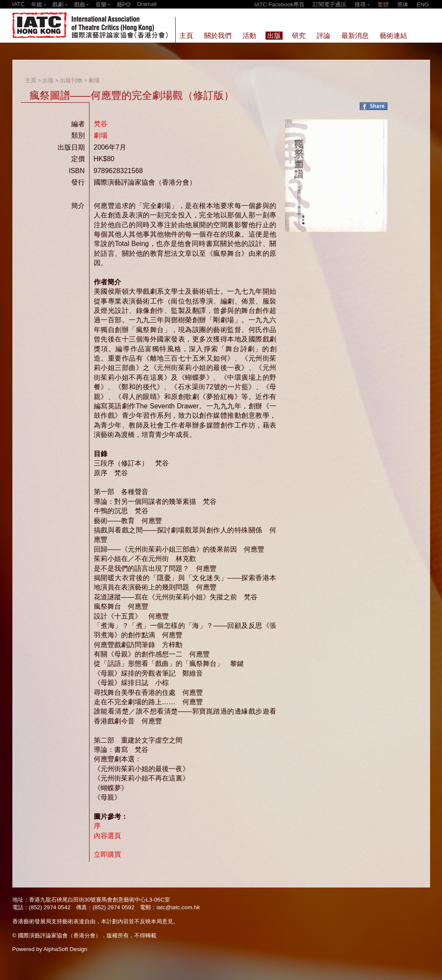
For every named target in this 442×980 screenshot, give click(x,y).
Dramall (147, 4)
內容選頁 (107, 836)
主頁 (31, 80)
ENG (423, 4)
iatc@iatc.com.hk (178, 907)
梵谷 (101, 124)
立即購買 (107, 854)
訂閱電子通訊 (329, 4)
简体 (403, 4)
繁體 (383, 4)
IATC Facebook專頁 (280, 4)
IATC (19, 4)
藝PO (124, 4)
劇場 (94, 80)
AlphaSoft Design (65, 949)
